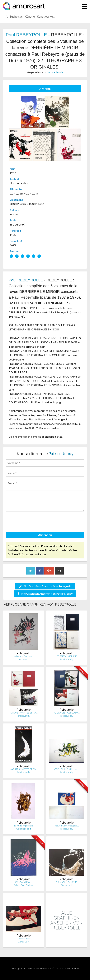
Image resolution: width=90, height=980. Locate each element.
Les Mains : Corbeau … (24, 656)
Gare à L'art (66, 885)
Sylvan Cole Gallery (24, 885)
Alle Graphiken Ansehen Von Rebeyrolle (45, 586)
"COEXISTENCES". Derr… (67, 713)
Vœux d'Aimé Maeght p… (67, 826)
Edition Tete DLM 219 (67, 882)
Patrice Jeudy (55, 72)
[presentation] (35, 522)
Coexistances (23, 939)
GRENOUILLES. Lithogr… (66, 769)
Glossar (70, 968)
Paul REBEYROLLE (26, 35)
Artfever (23, 659)
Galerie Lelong (24, 829)
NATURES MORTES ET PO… (24, 713)
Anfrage (45, 89)
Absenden (45, 535)
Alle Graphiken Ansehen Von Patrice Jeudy (45, 594)
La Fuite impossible (24, 826)
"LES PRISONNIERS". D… (67, 656)
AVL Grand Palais (24, 882)
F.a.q (77, 968)
